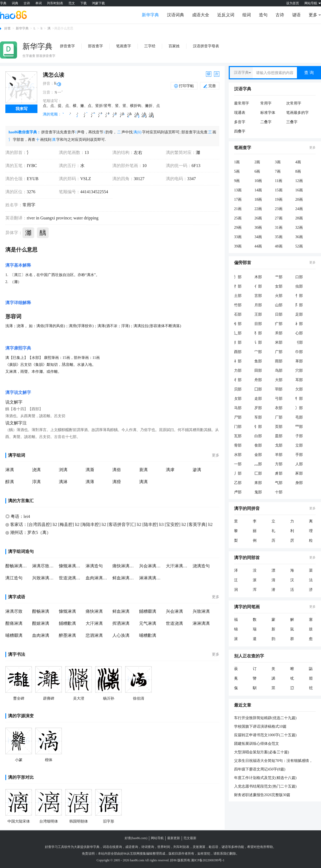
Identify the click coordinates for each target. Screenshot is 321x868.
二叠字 (266, 122)
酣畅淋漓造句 (17, 566)
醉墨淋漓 (67, 635)
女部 (279, 286)
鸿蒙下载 (98, 3)
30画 (258, 228)
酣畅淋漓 (41, 611)
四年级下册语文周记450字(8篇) (260, 769)
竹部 (238, 305)
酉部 (238, 352)
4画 (298, 162)
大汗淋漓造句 (178, 566)
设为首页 (293, 3)
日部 (279, 314)
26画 (258, 218)
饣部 (258, 427)
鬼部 (258, 492)
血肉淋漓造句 (98, 578)
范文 (72, 3)
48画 (279, 246)
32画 (299, 228)
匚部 (258, 473)
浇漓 (36, 470)
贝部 (238, 389)
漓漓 (143, 482)
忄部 (299, 296)
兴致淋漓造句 (44, 578)
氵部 (238, 277)
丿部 (238, 473)
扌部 (238, 286)
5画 (237, 171)
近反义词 (226, 15)
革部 (299, 361)
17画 (238, 199)
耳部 (299, 380)
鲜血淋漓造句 (124, 578)
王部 (258, 314)
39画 (238, 246)
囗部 (258, 389)
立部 (299, 445)
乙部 (238, 483)
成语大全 (201, 15)
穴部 (299, 371)
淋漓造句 (94, 566)
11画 (279, 181)
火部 (279, 296)
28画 (299, 218)
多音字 (240, 122)
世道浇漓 (174, 623)
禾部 (279, 333)
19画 (279, 199)
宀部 (258, 352)
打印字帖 (186, 86)
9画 (237, 181)
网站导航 (157, 838)
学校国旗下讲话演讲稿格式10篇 (260, 726)
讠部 (258, 342)
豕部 (299, 473)
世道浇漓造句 (71, 578)
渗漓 (197, 470)
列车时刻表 (55, 3)
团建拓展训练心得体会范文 (257, 744)
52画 (299, 246)
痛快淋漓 (94, 611)
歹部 (258, 408)
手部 (299, 455)
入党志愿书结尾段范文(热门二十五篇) (265, 786)
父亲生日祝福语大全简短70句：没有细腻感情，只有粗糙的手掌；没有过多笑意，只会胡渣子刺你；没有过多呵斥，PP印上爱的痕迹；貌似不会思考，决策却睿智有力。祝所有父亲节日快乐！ (274, 761)
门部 (238, 427)
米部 (279, 342)
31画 (279, 228)
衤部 (299, 324)
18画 (258, 199)
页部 (279, 427)
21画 (238, 209)
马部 (238, 408)
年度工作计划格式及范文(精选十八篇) (265, 778)
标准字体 (268, 113)
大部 (279, 380)
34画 (258, 237)
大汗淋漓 (94, 623)
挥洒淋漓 (121, 623)
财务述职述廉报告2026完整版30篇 (262, 795)
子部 (299, 436)
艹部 (279, 277)
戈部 (279, 445)
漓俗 (117, 470)
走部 (258, 399)
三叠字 (292, 122)
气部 (279, 483)
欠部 (299, 389)
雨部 (279, 361)
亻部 (258, 286)
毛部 (299, 417)
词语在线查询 (112, 847)
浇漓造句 (201, 566)
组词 (247, 15)
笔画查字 (124, 46)
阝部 (299, 305)
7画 (278, 171)
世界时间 (164, 847)
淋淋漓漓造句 (151, 578)
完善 (210, 86)
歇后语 (213, 847)
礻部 (238, 361)
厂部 (279, 417)
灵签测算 (199, 847)
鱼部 (258, 361)
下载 (83, 3)
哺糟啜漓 (14, 635)
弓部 (279, 399)
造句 (263, 15)
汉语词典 (175, 15)
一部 (238, 464)
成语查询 (132, 847)
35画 (279, 237)
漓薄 (90, 482)
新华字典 (150, 15)
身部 (299, 483)
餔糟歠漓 (67, 623)
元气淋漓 (148, 623)
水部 (238, 455)
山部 (279, 305)
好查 (7, 28)
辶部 (238, 333)
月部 (258, 305)
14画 (258, 190)
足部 (299, 314)
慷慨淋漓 (67, 611)
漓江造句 (14, 578)
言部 (258, 296)
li (42, 28)
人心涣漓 (121, 635)
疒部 (279, 324)
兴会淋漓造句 (151, 566)
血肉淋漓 (41, 635)
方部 (279, 464)
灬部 (258, 464)
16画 (299, 190)
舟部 (258, 380)
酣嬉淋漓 (41, 623)
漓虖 (170, 470)
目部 (258, 324)
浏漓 (63, 470)
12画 (299, 181)
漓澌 (90, 470)
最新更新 (174, 838)
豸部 (279, 473)
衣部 (279, 408)
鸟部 (279, 371)
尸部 (238, 417)
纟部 (238, 342)
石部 (238, 314)
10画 (258, 181)
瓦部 (238, 436)
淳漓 (36, 482)
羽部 (279, 389)
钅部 (238, 324)
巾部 (299, 352)
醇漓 (10, 482)
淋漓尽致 (14, 611)
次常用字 (294, 103)
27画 (279, 218)
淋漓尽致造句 (44, 566)
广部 (279, 352)
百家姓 (174, 46)
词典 (15, 3)
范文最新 (190, 838)
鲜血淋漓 (121, 611)
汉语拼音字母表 (206, 46)
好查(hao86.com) (136, 838)
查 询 (309, 73)
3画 (278, 162)
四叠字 (240, 131)
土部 (238, 296)
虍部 (238, 492)
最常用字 (242, 103)
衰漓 (143, 470)
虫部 (299, 286)
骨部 (238, 445)
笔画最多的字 (297, 113)
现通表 (240, 113)
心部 (299, 333)
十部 (279, 492)
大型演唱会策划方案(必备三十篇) (261, 752)
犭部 (258, 333)
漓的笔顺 (50, 114)
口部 (299, 277)
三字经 (150, 46)
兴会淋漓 (174, 611)
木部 (258, 277)
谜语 (296, 15)
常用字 (266, 103)
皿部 (279, 436)
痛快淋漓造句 (124, 566)
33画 (238, 237)
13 (87, 152)
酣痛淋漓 (14, 623)
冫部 (299, 408)
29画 (238, 228)
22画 (258, 209)
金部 (258, 455)
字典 (3, 3)
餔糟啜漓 (148, 611)
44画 (258, 246)
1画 (237, 162)
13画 (238, 190)
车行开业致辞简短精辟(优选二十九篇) (265, 718)
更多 (216, 455)
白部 (258, 436)
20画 (299, 199)
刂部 (299, 342)
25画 (238, 218)
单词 (39, 3)
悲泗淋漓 (94, 635)
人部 (299, 464)
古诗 (27, 3)
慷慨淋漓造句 (71, 566)
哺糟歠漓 (148, 635)
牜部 (299, 399)
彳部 (238, 380)
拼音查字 (67, 46)
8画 (298, 171)
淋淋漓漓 (201, 623)
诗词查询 (148, 847)
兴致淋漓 (201, 611)
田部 (258, 371)
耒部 (258, 483)
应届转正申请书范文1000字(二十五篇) (265, 735)
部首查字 (95, 46)
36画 (299, 237)
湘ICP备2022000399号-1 (208, 860)
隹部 (258, 445)
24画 (299, 209)
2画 (257, 162)
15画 (279, 190)
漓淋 (63, 482)
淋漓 (10, 470)
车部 (258, 417)
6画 (257, 171)
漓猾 (117, 482)
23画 (279, 209)
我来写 (22, 109)
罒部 (299, 427)
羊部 (279, 455)
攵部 (238, 399)
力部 (238, 371)
